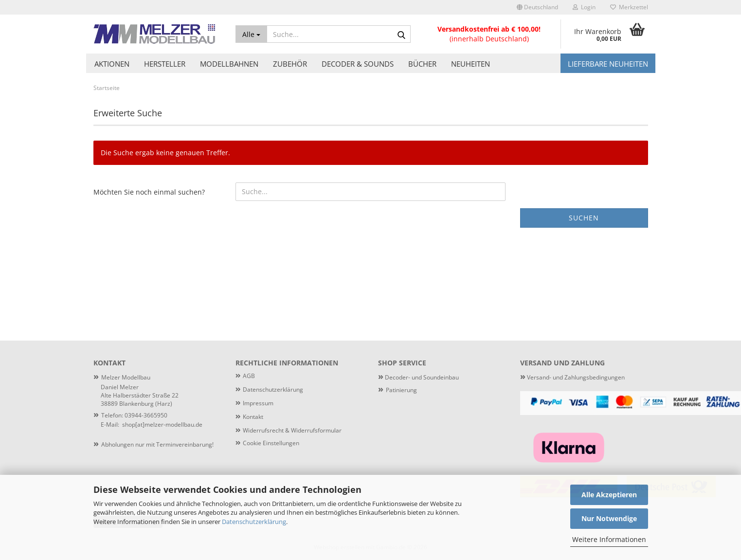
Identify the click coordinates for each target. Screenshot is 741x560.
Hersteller (165, 64)
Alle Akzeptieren (609, 495)
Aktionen (112, 64)
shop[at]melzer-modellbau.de (162, 425)
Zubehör (290, 64)
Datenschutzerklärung (254, 522)
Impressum (258, 403)
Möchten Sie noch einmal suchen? (149, 192)
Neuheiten (470, 64)
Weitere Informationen (609, 539)
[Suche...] (251, 34)
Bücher (422, 64)
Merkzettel (629, 7)
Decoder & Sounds (358, 64)
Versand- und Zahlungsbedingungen (572, 377)
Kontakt (253, 417)
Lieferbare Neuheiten (608, 64)
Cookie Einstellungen (271, 443)
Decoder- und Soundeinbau (421, 377)
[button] (537, 7)
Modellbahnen (229, 64)
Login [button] (584, 7)
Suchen (584, 218)
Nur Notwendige (609, 518)
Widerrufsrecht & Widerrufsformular (292, 430)
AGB (249, 376)
